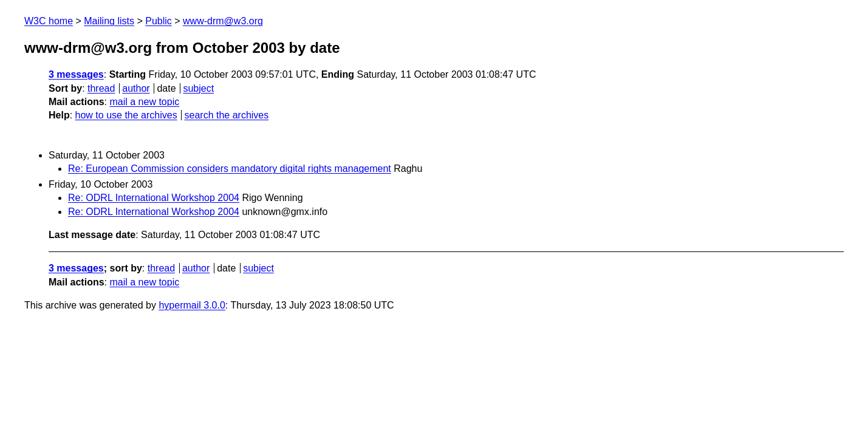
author (136, 88)
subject (198, 88)
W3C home (49, 21)
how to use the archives (126, 115)
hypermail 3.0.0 (192, 305)
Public (159, 21)
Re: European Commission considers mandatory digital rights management (230, 169)
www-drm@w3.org (223, 21)
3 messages (76, 74)
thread (101, 88)
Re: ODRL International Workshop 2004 (154, 198)
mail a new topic (144, 102)
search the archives (227, 115)
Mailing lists (109, 21)
